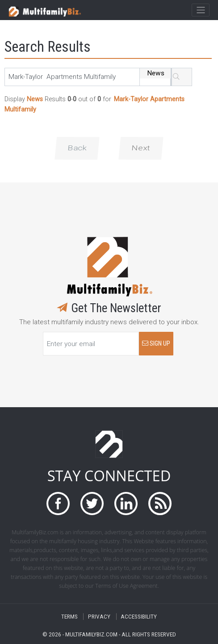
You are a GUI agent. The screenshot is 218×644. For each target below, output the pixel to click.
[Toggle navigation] (200, 10)
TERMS (69, 617)
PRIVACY (99, 617)
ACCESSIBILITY (139, 617)
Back (77, 148)
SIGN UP (156, 344)
